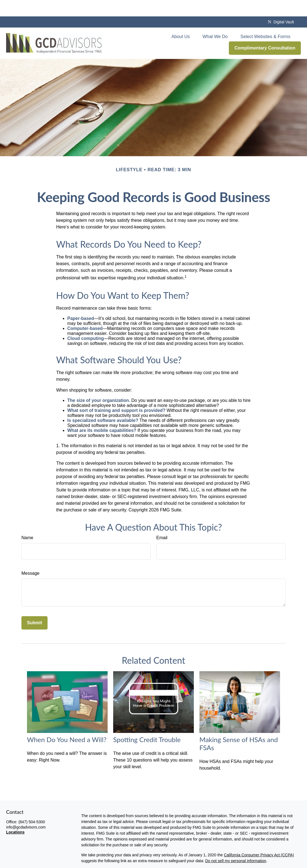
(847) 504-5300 (32, 806)
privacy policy (116, 865)
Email (162, 521)
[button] (180, 20)
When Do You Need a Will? (67, 723)
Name (27, 521)
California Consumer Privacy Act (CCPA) (259, 839)
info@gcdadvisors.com (26, 811)
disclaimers (148, 865)
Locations (15, 816)
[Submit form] (34, 606)
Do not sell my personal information (236, 845)
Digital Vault (281, 6)
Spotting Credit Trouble (147, 723)
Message (30, 557)
